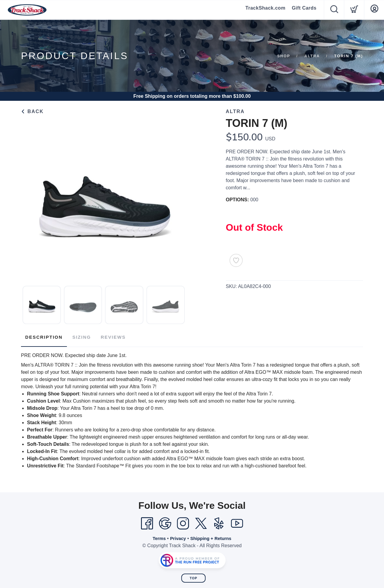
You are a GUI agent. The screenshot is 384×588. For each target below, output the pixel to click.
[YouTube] (237, 522)
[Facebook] (147, 522)
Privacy (177, 537)
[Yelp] (219, 522)
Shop (283, 56)
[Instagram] (183, 522)
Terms (157, 537)
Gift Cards (304, 10)
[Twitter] (201, 522)
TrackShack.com (266, 10)
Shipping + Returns (212, 537)
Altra (312, 56)
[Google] (165, 522)
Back (32, 111)
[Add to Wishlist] (236, 260)
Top (193, 576)
